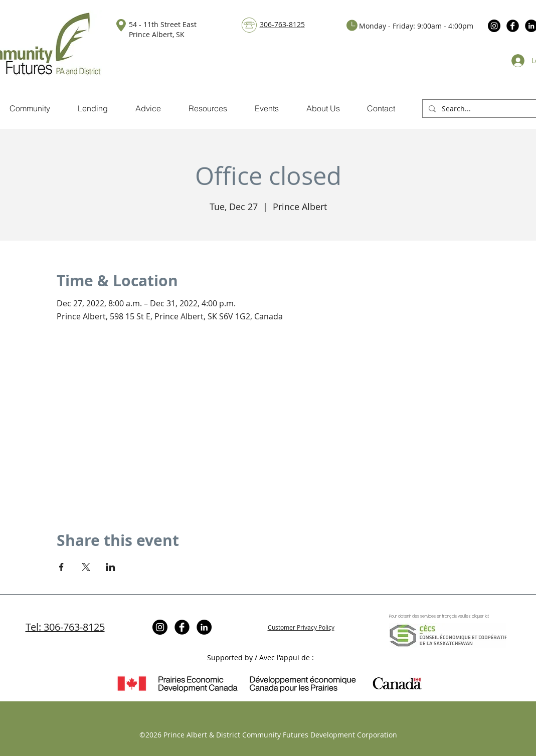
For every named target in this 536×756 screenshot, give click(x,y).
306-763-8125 (282, 24)
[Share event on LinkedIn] (111, 567)
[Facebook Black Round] (513, 26)
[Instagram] (494, 26)
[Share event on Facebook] (61, 567)
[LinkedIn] (204, 627)
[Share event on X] (86, 567)
